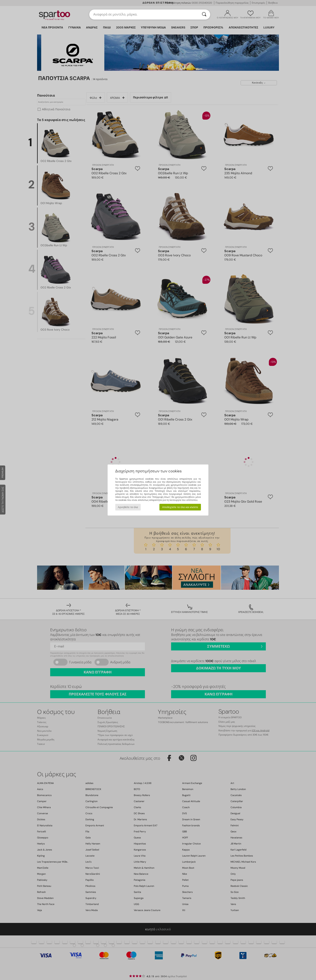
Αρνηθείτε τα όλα (128, 507)
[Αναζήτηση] (204, 15)
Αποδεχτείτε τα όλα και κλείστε (180, 507)
